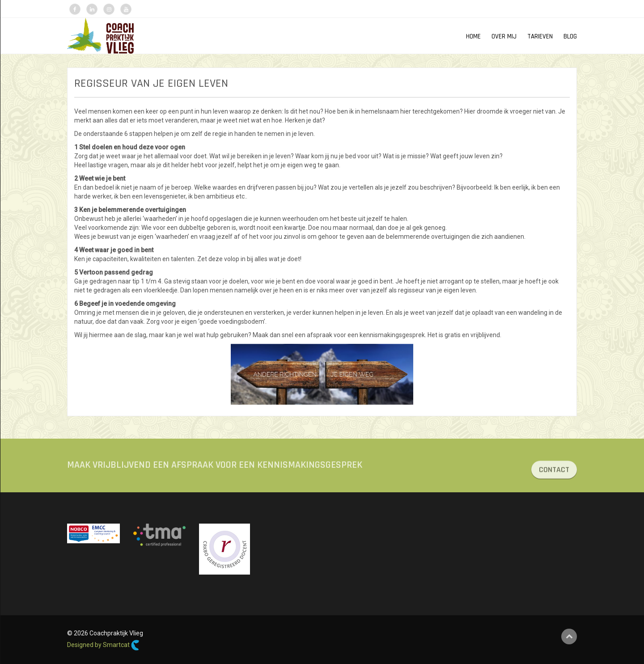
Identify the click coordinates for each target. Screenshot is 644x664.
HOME (473, 36)
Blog (570, 36)
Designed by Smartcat (103, 645)
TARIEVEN (540, 36)
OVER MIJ (504, 36)
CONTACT (554, 475)
